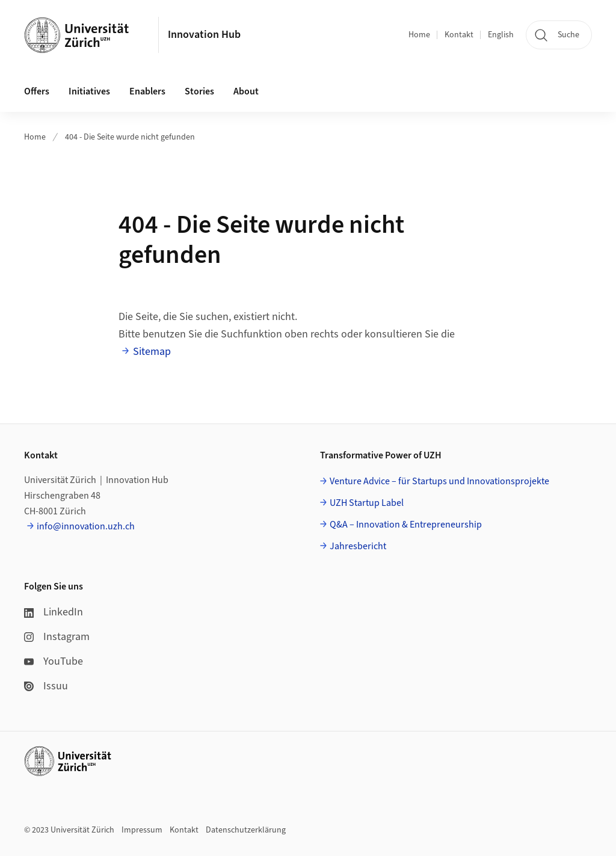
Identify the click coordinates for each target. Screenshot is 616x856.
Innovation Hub (204, 35)
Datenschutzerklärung (246, 830)
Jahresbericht (358, 546)
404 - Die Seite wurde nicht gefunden (130, 137)
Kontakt (459, 35)
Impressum (142, 830)
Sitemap (152, 352)
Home (419, 35)
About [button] (246, 91)
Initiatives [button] (89, 91)
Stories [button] (199, 91)
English (501, 35)
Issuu (46, 686)
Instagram (57, 637)
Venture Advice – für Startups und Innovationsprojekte (439, 481)
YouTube (54, 661)
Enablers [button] (147, 91)
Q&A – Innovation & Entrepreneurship (406, 525)
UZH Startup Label (367, 503)
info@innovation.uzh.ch (86, 526)
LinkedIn (54, 612)
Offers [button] (37, 91)
